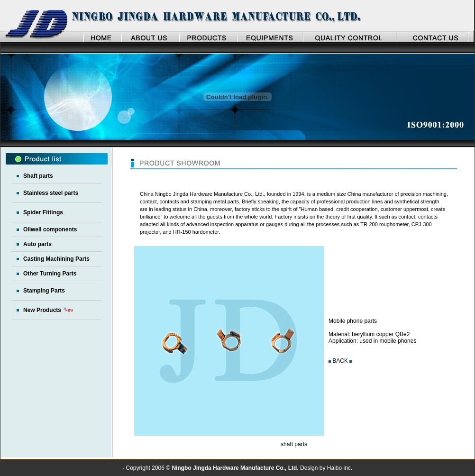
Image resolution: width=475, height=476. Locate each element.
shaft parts (294, 444)
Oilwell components (50, 229)
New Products (42, 310)
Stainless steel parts (51, 193)
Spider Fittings (43, 212)
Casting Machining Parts (56, 259)
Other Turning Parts (50, 274)
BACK (340, 361)
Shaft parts (38, 176)
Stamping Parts (44, 291)
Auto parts (37, 244)
